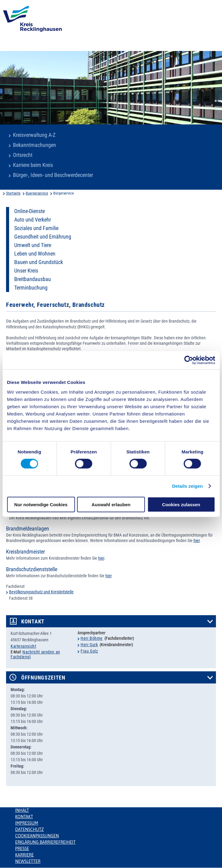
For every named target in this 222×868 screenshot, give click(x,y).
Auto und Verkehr (33, 220)
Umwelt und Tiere (33, 245)
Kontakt (33, 622)
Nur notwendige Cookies (41, 504)
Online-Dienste (30, 211)
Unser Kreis (26, 271)
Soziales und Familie (36, 228)
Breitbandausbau (33, 279)
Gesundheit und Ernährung (43, 237)
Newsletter (28, 861)
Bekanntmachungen (35, 145)
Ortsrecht (23, 155)
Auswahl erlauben (111, 504)
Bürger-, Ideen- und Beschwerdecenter (53, 175)
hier (197, 541)
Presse (22, 849)
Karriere (25, 855)
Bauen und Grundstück (39, 262)
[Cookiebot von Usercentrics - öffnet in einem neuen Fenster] (189, 360)
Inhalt (22, 810)
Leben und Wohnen (35, 254)
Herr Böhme (92, 638)
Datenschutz (30, 829)
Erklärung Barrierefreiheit (45, 842)
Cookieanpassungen (37, 836)
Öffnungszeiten (43, 678)
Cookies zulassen (181, 504)
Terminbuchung (31, 288)
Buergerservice (37, 193)
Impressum (27, 823)
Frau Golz (89, 651)
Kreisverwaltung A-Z (34, 135)
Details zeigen (187, 486)
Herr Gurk (89, 645)
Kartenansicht (23, 646)
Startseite (13, 193)
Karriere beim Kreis (33, 165)
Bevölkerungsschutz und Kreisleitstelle (41, 592)
